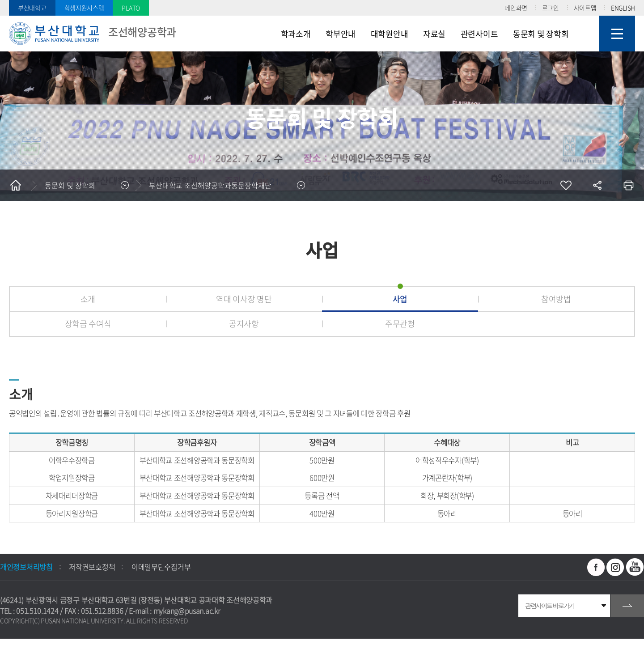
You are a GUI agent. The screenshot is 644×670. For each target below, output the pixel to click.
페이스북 (596, 567)
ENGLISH (623, 8)
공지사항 (244, 324)
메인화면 (516, 8)
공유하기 (597, 185)
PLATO (131, 8)
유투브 (635, 567)
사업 (400, 299)
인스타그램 (615, 567)
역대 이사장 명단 (244, 299)
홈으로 (16, 185)
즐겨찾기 (566, 185)
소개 (88, 299)
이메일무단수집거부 (161, 567)
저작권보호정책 (92, 567)
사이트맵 (585, 8)
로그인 (551, 8)
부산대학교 (32, 8)
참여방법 (556, 299)
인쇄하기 (628, 185)
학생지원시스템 (84, 8)
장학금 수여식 (88, 324)
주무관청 (400, 324)
